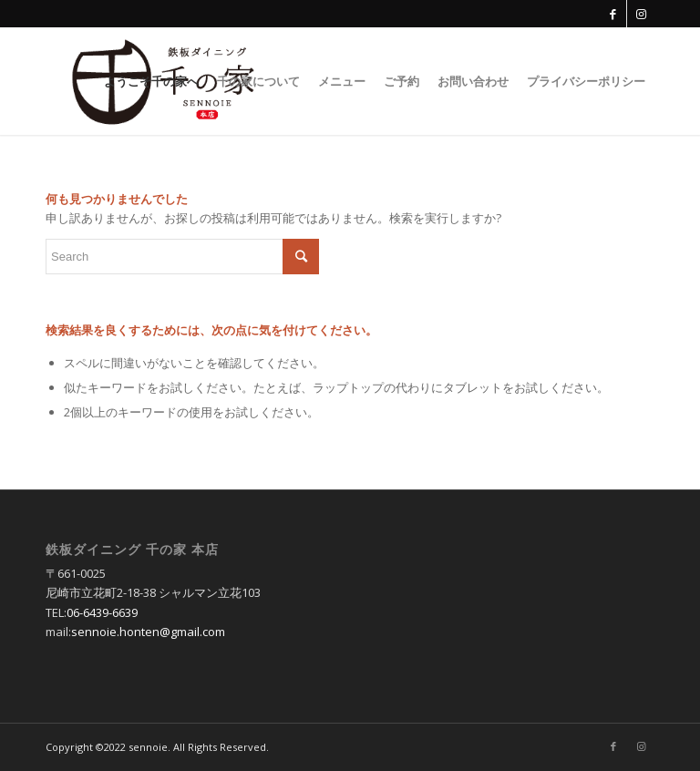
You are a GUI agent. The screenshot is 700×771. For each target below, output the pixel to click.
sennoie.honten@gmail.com (148, 632)
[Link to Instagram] (641, 14)
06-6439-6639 (102, 612)
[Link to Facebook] (613, 14)
